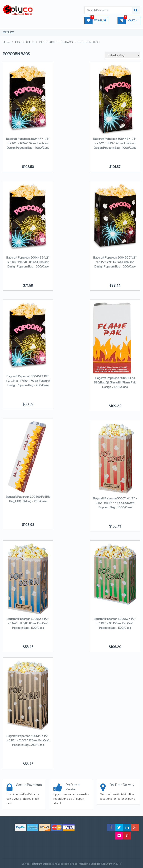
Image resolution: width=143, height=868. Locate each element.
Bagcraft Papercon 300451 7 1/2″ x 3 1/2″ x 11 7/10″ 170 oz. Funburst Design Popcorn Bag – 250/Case (28, 381)
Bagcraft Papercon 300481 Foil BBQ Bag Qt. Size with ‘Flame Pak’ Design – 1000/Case (115, 382)
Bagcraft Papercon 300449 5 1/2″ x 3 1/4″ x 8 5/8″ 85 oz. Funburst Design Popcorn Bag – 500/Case (28, 262)
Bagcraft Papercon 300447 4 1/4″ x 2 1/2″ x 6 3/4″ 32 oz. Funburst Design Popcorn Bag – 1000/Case (28, 143)
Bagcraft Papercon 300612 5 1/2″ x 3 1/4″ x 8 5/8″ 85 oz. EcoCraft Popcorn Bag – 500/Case (28, 623)
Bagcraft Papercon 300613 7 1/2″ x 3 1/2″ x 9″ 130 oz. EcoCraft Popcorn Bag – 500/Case (115, 623)
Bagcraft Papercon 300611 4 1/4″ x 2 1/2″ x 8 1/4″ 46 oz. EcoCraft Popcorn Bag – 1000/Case (115, 503)
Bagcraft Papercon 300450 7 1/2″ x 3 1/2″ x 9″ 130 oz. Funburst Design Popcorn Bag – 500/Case (115, 262)
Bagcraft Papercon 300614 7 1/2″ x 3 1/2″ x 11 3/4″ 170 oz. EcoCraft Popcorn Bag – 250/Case (28, 740)
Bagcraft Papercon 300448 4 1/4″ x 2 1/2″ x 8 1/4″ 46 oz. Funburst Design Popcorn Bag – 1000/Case (115, 143)
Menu (7, 32)
